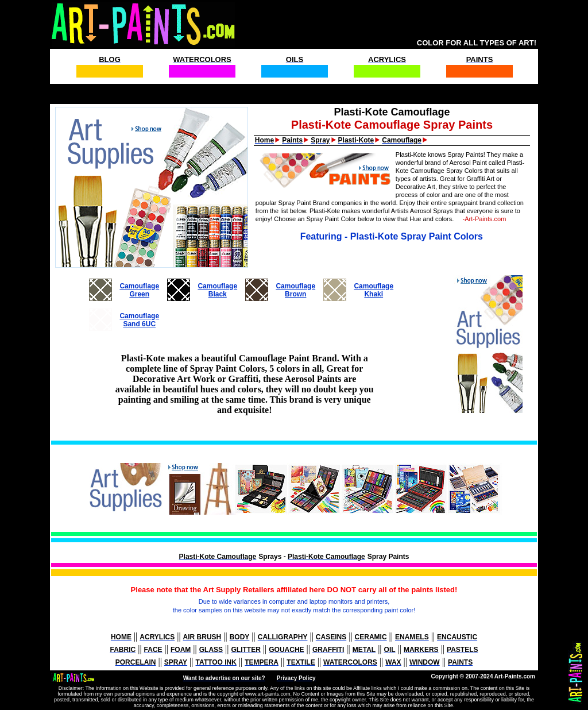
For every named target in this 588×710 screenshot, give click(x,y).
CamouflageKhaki (374, 290)
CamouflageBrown (295, 290)
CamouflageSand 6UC (139, 320)
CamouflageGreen (139, 290)
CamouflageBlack (217, 290)
